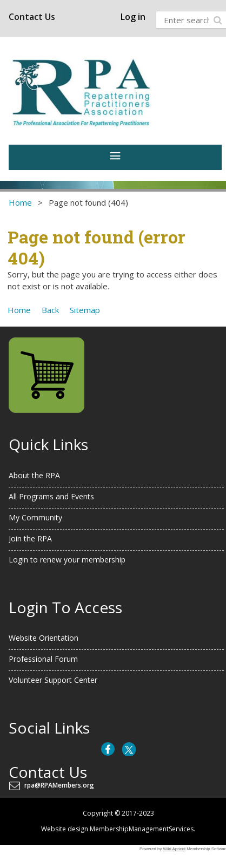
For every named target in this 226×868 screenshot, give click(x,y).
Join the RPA (30, 538)
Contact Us (32, 17)
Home (20, 202)
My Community (35, 517)
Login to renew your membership (67, 560)
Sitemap (85, 310)
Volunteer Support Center (53, 680)
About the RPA (34, 475)
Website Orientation (44, 638)
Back (50, 310)
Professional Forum (43, 659)
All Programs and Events (51, 496)
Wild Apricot (175, 849)
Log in (133, 17)
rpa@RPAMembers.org (61, 785)
